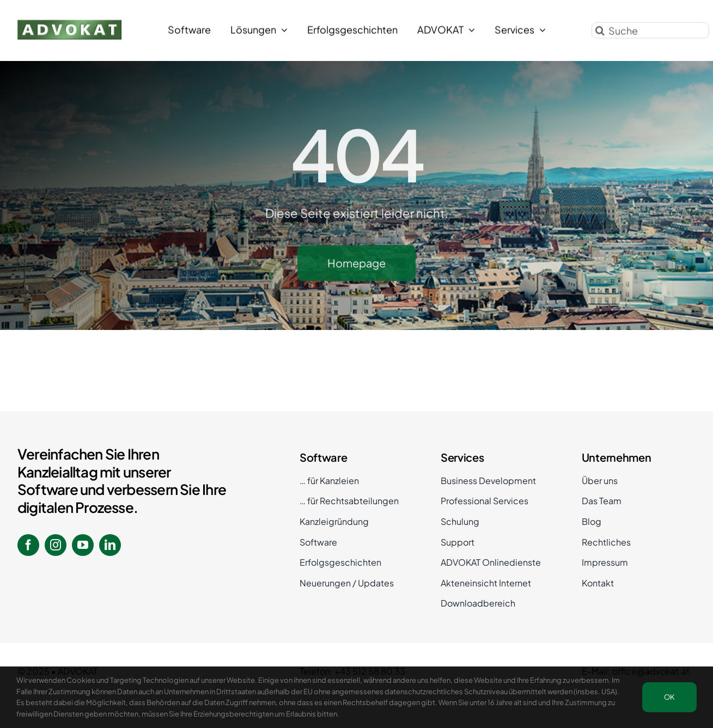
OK (669, 697)
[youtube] (83, 545)
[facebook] (28, 545)
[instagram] (56, 545)
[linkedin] (110, 545)
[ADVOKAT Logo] (69, 23)
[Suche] (650, 29)
